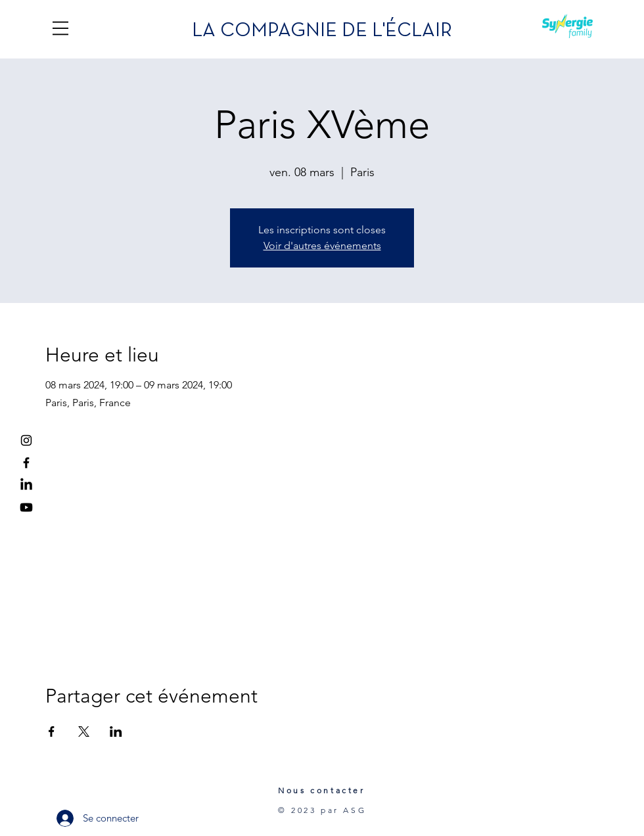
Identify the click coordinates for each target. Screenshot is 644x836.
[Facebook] (26, 463)
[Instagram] (26, 440)
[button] (60, 28)
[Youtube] (26, 507)
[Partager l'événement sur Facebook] (52, 731)
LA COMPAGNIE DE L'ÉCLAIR (322, 31)
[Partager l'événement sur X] (84, 731)
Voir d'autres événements (322, 245)
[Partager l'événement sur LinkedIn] (116, 731)
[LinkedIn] (26, 485)
